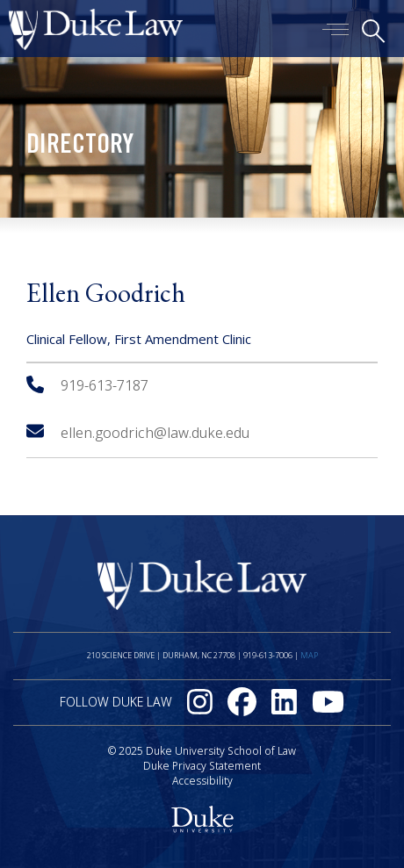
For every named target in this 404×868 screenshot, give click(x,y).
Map (309, 655)
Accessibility (202, 781)
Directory (80, 147)
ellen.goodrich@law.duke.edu (138, 433)
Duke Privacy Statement (202, 766)
